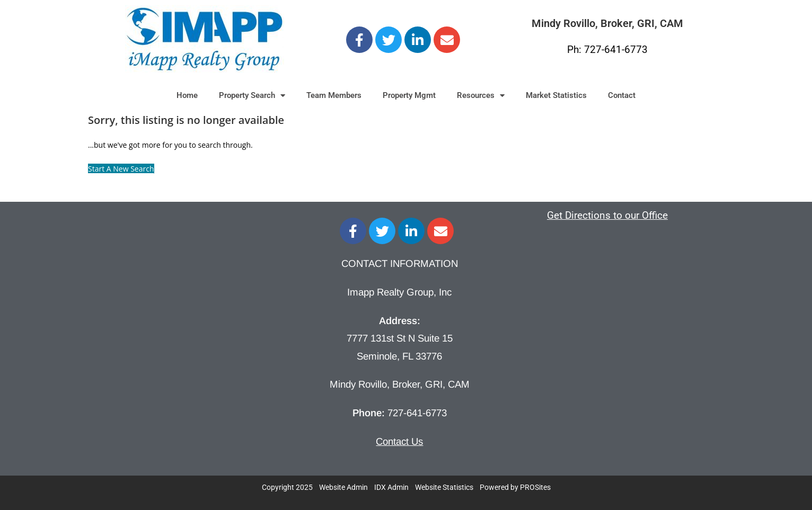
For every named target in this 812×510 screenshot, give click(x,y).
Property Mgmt (409, 95)
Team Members (334, 95)
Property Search (252, 96)
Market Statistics (556, 95)
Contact (622, 95)
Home (187, 95)
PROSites (535, 487)
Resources (481, 96)
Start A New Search (121, 169)
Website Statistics (444, 487)
